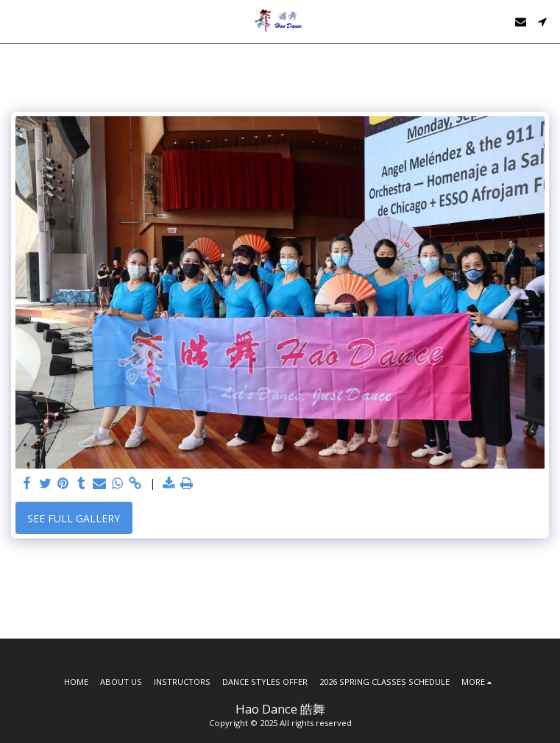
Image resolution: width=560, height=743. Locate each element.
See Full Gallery (74, 518)
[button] (16, 21)
